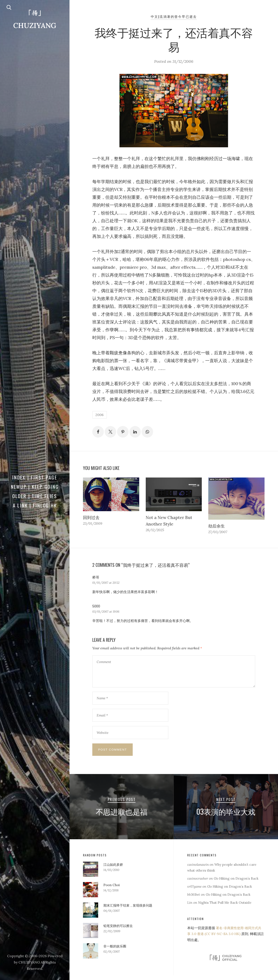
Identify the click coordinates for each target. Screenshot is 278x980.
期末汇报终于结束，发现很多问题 (129, 910)
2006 (100, 415)
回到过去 (92, 518)
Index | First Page (35, 478)
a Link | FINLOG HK (35, 505)
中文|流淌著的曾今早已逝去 (174, 17)
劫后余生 (217, 527)
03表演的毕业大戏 (226, 816)
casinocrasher (198, 883)
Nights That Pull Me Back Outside (226, 907)
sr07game (195, 891)
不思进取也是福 (122, 816)
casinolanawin (199, 869)
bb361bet (194, 899)
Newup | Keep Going (35, 487)
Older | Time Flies (35, 496)
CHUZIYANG (35, 26)
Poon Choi (112, 889)
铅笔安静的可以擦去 (119, 930)
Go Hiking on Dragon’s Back (238, 883)
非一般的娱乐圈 (116, 950)
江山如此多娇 (114, 869)
